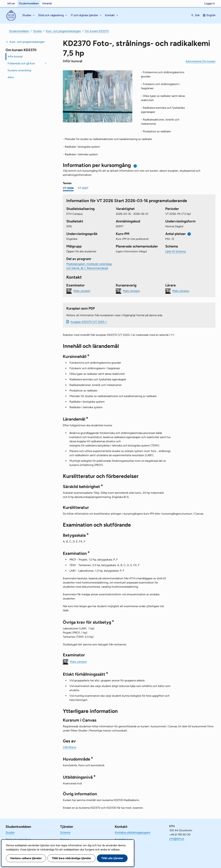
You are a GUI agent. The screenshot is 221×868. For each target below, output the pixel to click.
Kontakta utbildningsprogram (133, 832)
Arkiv (11, 77)
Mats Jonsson (82, 291)
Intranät (47, 3)
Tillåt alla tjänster (112, 858)
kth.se (11, 3)
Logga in (210, 3)
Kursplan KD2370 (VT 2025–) (89, 322)
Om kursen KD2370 (97, 31)
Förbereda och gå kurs (21, 63)
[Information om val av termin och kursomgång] (135, 166)
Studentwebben (29, 3)
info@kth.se (177, 839)
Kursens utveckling (19, 70)
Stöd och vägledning (18, 839)
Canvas (65, 839)
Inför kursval (15, 56)
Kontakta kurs (123, 839)
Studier (37, 31)
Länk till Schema (176, 251)
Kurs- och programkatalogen (63, 31)
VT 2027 (83, 188)
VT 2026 (68, 188)
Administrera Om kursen (201, 61)
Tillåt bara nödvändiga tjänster (71, 858)
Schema (65, 832)
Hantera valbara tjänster (26, 858)
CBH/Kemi (70, 747)
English (211, 15)
